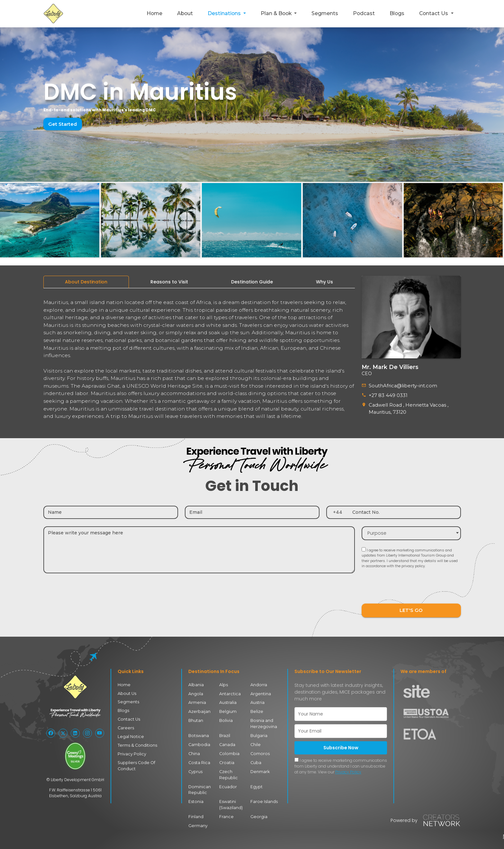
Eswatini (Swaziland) (231, 801)
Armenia (197, 701)
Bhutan (196, 718)
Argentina (260, 692)
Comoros (259, 751)
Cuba (256, 759)
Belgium (227, 710)
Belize (256, 710)
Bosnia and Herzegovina (263, 721)
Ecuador (227, 783)
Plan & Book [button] (277, 13)
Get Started (62, 124)
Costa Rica (199, 759)
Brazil (225, 733)
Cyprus (195, 768)
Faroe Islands (263, 798)
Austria (257, 701)
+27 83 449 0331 (387, 395)
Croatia (227, 759)
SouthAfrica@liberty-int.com (400, 385)
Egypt (256, 783)
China (194, 751)
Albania (196, 683)
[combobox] (411, 532)
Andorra (258, 683)
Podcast (364, 13)
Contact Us (128, 717)
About (185, 13)
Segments (325, 13)
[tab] (86, 282)
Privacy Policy (131, 751)
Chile (255, 742)
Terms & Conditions (136, 743)
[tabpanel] (199, 357)
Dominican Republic (199, 786)
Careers (125, 726)
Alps (223, 683)
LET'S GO (411, 609)
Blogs (397, 13)
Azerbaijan (199, 710)
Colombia (229, 751)
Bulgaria (259, 733)
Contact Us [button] (434, 13)
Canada (227, 742)
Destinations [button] (225, 13)
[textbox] (411, 532)
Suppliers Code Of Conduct (144, 759)
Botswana (198, 733)
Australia (228, 701)
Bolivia (226, 718)
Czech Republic (228, 771)
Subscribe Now (341, 746)
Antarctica (229, 692)
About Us (127, 692)
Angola (195, 692)
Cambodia (199, 742)
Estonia (196, 798)
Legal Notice (130, 734)
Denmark (260, 768)
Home (154, 13)
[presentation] (410, 588)
